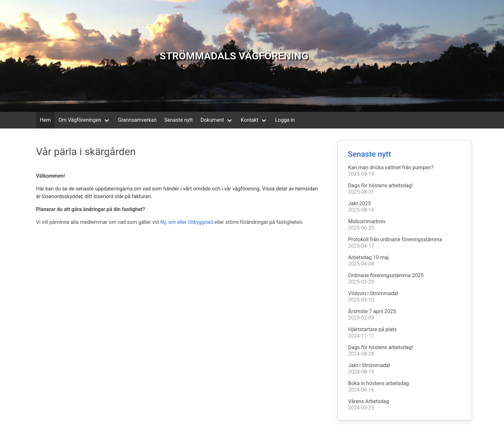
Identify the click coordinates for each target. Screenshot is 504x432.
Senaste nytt (178, 120)
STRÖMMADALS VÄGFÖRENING (234, 56)
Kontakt (250, 120)
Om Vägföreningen (80, 120)
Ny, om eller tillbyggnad (186, 222)
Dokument (212, 120)
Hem (45, 120)
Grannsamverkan (137, 120)
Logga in (285, 120)
